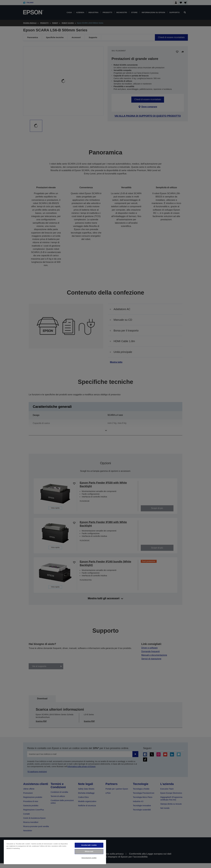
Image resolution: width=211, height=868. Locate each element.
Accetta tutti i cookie (89, 845)
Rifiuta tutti (89, 851)
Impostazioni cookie (89, 858)
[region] (55, 852)
